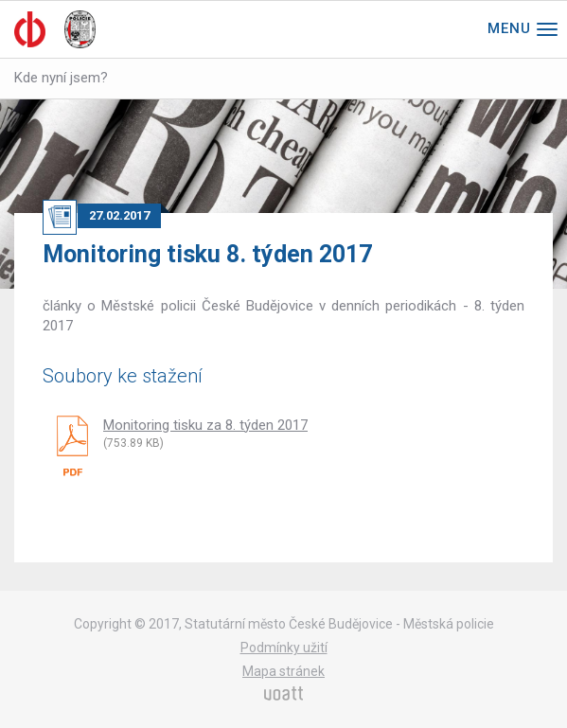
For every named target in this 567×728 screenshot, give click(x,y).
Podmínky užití (284, 648)
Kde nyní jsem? (61, 78)
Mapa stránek (283, 671)
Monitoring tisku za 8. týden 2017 (205, 425)
